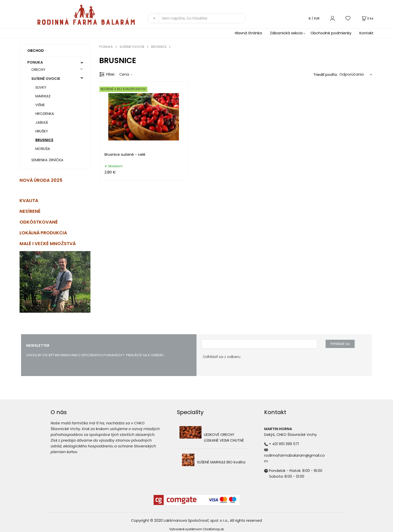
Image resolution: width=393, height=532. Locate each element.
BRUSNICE (44, 140)
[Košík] (367, 18)
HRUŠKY (42, 131)
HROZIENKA (45, 114)
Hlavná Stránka (248, 33)
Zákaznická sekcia (286, 33)
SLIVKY (41, 87)
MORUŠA (43, 149)
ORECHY (38, 70)
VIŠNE (40, 105)
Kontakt (366, 33)
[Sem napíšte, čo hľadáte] (202, 18)
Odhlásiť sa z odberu (222, 357)
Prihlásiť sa (340, 344)
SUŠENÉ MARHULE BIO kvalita (221, 462)
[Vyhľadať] (153, 18)
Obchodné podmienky (331, 33)
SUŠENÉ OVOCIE (46, 79)
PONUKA (35, 62)
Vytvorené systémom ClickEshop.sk (197, 529)
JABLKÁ (42, 122)
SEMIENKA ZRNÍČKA (47, 160)
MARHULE (43, 96)
